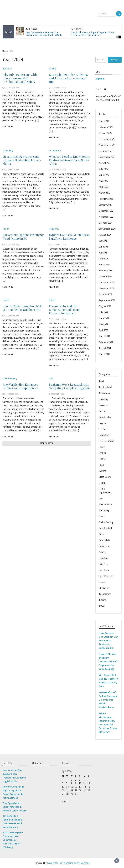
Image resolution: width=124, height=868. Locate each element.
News (102, 516)
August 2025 (105, 163)
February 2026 (106, 127)
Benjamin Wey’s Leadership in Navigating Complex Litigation (69, 386)
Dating (52, 300)
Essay (102, 447)
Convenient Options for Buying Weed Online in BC (23, 237)
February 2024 (106, 271)
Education (104, 435)
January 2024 (105, 276)
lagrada (100, 79)
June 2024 (104, 247)
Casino (102, 411)
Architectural (105, 387)
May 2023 (103, 324)
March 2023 (104, 336)
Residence (54, 229)
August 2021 (105, 348)
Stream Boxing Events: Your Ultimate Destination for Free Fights (22, 160)
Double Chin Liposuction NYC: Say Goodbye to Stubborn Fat (23, 308)
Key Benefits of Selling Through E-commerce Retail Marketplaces (108, 700)
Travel (102, 606)
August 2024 (105, 235)
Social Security (106, 576)
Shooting (103, 558)
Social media (105, 570)
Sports (102, 582)
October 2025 (106, 151)
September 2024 (107, 229)
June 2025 (104, 175)
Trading (103, 600)
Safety (102, 552)
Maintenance (105, 504)
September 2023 (107, 300)
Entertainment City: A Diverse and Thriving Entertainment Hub (69, 78)
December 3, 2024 (58, 394)
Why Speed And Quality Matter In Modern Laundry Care (14, 807)
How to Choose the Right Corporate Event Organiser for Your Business (93, 34)
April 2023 (103, 330)
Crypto (102, 423)
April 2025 (103, 187)
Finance (103, 459)
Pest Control (105, 528)
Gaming (53, 69)
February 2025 (106, 199)
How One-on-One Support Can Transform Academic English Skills (44, 34)
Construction (106, 417)
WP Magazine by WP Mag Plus (75, 863)
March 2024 (104, 265)
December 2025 (107, 139)
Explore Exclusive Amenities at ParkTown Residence (69, 237)
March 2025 (104, 193)
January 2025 (105, 205)
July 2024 (103, 241)
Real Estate (105, 540)
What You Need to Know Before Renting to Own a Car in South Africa (70, 160)
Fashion (103, 453)
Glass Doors (105, 477)
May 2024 (103, 253)
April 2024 (103, 259)
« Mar (65, 801)
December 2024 (107, 211)
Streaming (8, 150)
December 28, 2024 (59, 88)
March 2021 (104, 354)
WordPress (53, 863)
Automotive (55, 150)
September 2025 (107, 157)
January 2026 (105, 133)
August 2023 (105, 306)
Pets (101, 534)
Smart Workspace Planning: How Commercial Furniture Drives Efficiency (13, 840)
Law (51, 378)
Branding (103, 399)
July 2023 (103, 312)
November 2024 (107, 217)
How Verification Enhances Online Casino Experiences (20, 386)
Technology (105, 594)
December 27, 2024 (12, 170)
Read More (8, 127)
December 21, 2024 (59, 170)
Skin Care (103, 564)
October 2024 (106, 223)
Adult (101, 381)
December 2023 (107, 282)
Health (6, 229)
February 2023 (106, 342)
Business (7, 69)
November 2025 (107, 145)
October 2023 (106, 294)
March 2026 (104, 121)
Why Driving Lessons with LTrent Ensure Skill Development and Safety (20, 78)
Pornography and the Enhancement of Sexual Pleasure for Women (65, 310)
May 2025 (103, 181)
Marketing (104, 510)
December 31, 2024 (12, 88)
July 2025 (103, 169)
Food (101, 465)
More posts (46, 443)
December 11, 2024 (59, 244)
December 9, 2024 (12, 394)
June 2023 (104, 318)
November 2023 (107, 288)
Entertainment (106, 441)
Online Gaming (10, 378)
